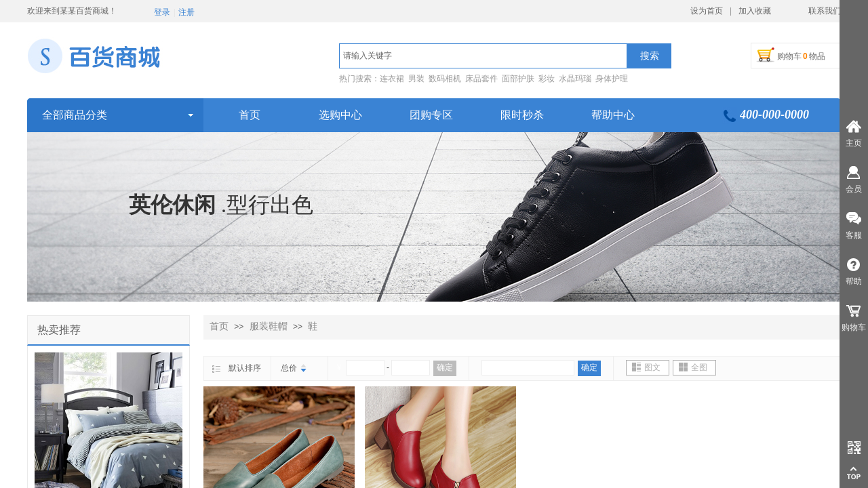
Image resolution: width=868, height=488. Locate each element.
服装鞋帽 (269, 326)
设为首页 (707, 11)
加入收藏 (755, 11)
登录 (162, 12)
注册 (186, 12)
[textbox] (483, 56)
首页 (219, 326)
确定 (445, 367)
